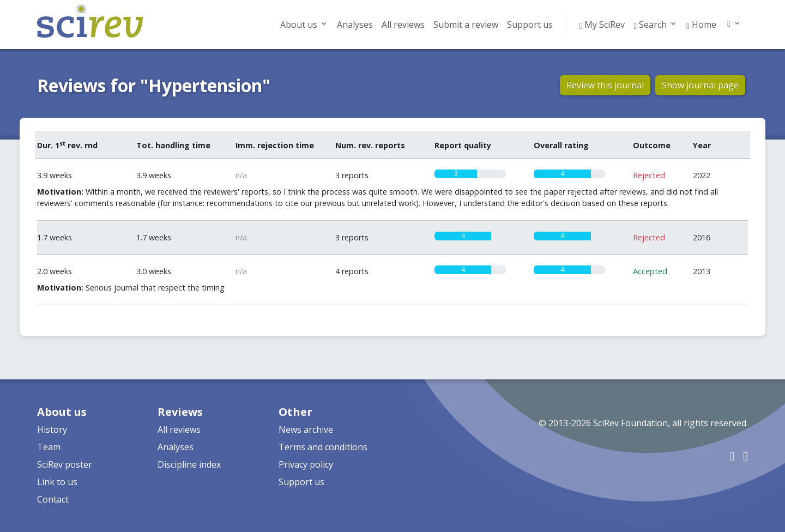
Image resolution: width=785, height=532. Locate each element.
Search (650, 25)
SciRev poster (65, 464)
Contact (53, 499)
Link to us (57, 482)
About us (299, 25)
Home (701, 25)
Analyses (355, 25)
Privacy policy (306, 464)
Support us (530, 25)
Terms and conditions (323, 447)
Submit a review (466, 25)
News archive (306, 430)
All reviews (403, 25)
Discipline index (189, 464)
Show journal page (700, 85)
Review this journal (605, 85)
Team (49, 447)
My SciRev (602, 25)
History (52, 430)
